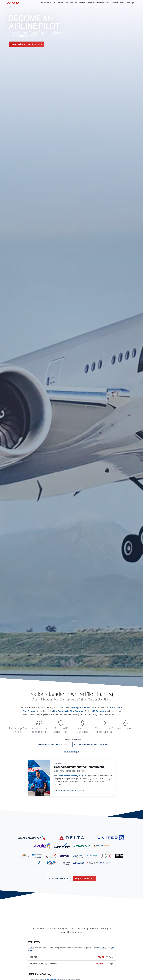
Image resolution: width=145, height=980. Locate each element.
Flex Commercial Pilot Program (68, 711)
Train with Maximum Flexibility (91, 745)
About (122, 3)
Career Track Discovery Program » (69, 791)
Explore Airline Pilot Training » (26, 44)
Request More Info (84, 879)
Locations (82, 3)
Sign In (128, 3)
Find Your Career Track (59, 879)
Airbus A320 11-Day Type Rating (72, 964)
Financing (115, 3)
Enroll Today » (72, 752)
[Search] (133, 3)
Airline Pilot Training (45, 3)
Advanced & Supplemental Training (98, 3)
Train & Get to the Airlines (52, 745)
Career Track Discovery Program (72, 776)
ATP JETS (31, 948)
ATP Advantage (59, 3)
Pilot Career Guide (71, 3)
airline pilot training (80, 708)
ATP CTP (104, 948)
